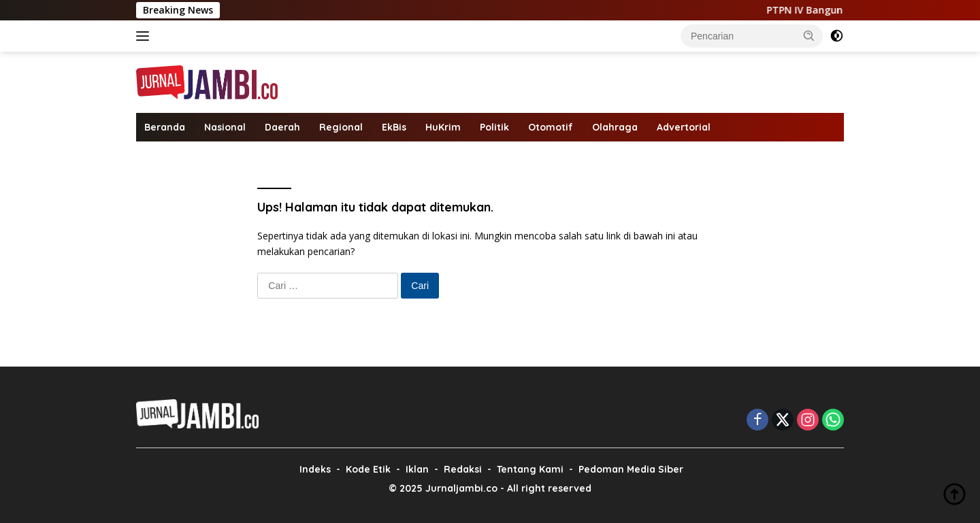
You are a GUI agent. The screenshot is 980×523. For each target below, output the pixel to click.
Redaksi (463, 469)
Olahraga (615, 127)
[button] (809, 35)
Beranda (165, 127)
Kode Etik (368, 469)
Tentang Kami (530, 469)
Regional (341, 127)
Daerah (282, 127)
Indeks (315, 469)
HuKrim (443, 127)
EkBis (394, 127)
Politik (494, 127)
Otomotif (551, 127)
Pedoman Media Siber (631, 469)
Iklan (417, 469)
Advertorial (684, 127)
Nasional (225, 127)
